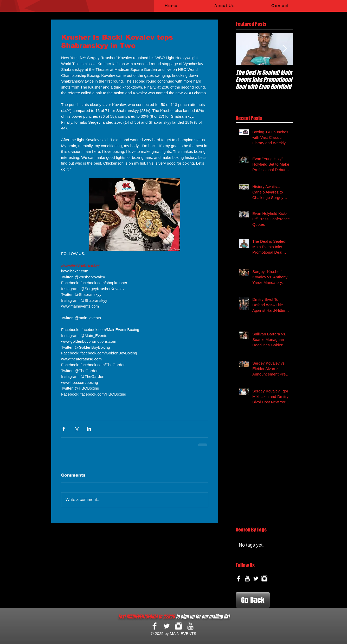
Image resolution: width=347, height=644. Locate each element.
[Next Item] (285, 49)
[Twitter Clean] (256, 579)
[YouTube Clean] (247, 579)
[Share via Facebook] (64, 429)
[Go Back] (253, 600)
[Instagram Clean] (264, 579)
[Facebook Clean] (239, 579)
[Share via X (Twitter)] (76, 429)
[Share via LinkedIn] (89, 429)
